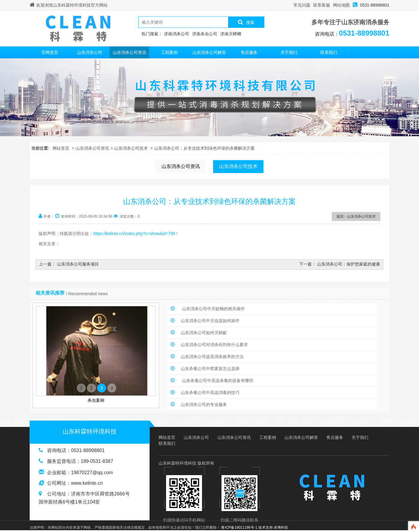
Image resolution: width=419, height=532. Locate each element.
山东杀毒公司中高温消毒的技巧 (210, 392)
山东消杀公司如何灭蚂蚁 (204, 333)
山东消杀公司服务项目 (78, 264)
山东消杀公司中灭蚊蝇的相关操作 (213, 309)
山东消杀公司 (90, 52)
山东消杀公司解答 (209, 52)
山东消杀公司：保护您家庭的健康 (349, 264)
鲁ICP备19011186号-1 (239, 528)
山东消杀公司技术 (131, 148)
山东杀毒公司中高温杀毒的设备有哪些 (217, 381)
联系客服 (322, 5)
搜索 (246, 22)
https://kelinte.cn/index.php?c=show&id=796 (134, 234)
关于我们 (289, 52)
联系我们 (329, 52)
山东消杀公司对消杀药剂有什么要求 (214, 345)
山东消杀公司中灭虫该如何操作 (210, 321)
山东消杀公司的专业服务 (204, 404)
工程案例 (169, 52)
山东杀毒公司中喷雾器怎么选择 (210, 369)
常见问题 (302, 5)
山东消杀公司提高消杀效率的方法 (212, 357)
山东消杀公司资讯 (129, 52)
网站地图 (341, 5)
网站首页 (61, 148)
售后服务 (249, 52)
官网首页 (50, 52)
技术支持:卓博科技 (273, 528)
